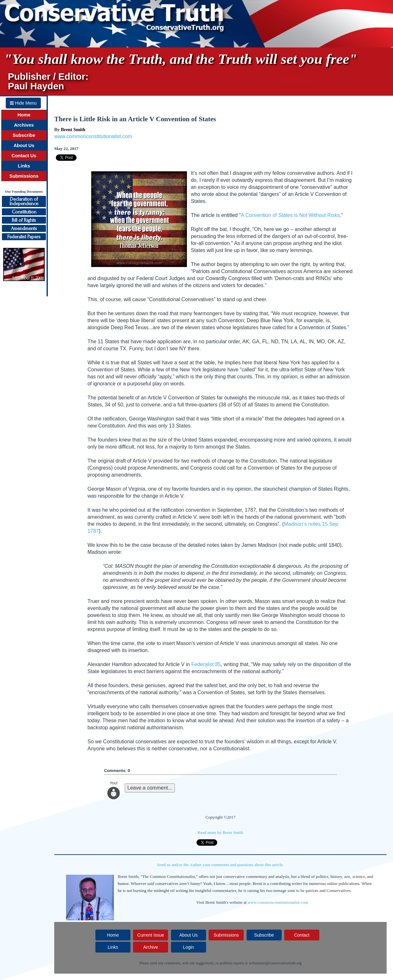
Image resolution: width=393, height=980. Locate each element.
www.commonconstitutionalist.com (93, 136)
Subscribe (24, 135)
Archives (24, 125)
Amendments (24, 228)
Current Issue (151, 935)
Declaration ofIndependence (24, 201)
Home (24, 115)
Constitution (24, 212)
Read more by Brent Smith (221, 832)
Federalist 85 (206, 664)
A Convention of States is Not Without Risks (290, 215)
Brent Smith (73, 130)
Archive (151, 947)
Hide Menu (23, 103)
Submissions (24, 176)
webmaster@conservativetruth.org (275, 963)
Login (189, 947)
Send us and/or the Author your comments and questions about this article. (221, 865)
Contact (302, 935)
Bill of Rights (24, 220)
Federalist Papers (24, 237)
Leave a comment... (150, 788)
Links (24, 166)
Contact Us (24, 156)
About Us (24, 145)
